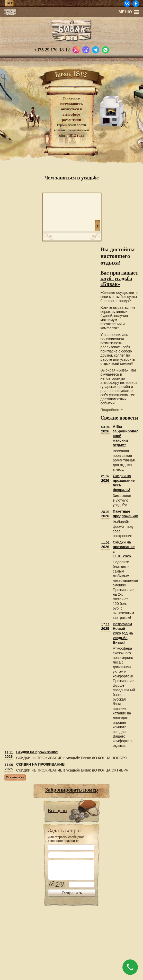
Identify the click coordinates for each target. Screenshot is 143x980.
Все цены (58, 810)
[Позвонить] (130, 967)
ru (9, 3)
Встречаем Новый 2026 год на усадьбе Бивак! (123, 633)
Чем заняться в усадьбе (71, 178)
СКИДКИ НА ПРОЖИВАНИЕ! (41, 764)
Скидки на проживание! (37, 752)
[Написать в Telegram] (96, 49)
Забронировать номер (71, 790)
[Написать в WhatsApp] (105, 49)
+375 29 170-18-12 (52, 50)
